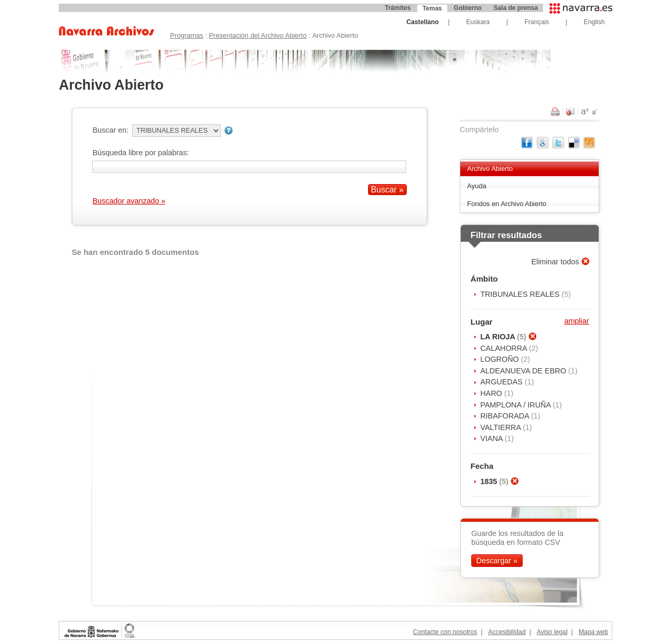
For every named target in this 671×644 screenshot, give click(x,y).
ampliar (576, 321)
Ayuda (477, 186)
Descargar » (497, 561)
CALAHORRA (505, 348)
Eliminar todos (556, 262)
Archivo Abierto (490, 169)
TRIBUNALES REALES (521, 294)
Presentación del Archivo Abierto (258, 35)
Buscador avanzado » (129, 201)
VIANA (492, 438)
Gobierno (468, 8)
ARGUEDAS (502, 382)
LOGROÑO (501, 359)
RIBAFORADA (506, 416)
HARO (492, 393)
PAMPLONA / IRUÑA (516, 405)
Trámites (398, 8)
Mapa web (593, 632)
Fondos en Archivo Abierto (507, 204)
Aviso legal (552, 632)
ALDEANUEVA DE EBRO (524, 371)
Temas (432, 8)
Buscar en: (110, 130)
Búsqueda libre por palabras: (140, 153)
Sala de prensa (516, 8)
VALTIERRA (501, 427)
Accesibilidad (507, 632)
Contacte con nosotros (445, 632)
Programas (186, 35)
